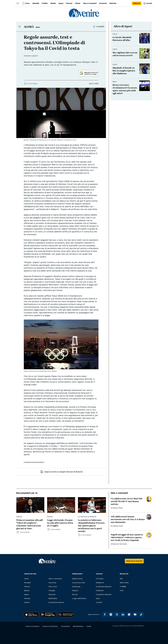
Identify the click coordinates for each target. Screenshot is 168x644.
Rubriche (52, 594)
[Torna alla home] (20, 26)
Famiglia (52, 591)
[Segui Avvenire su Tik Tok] (141, 614)
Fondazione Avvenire (104, 594)
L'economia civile (79, 583)
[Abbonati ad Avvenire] (134, 561)
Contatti (99, 602)
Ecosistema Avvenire (104, 587)
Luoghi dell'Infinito (79, 598)
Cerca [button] (26, 3)
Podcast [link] (69, 3)
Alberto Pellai (118, 508)
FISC (122, 591)
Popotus (75, 591)
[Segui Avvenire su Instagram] (111, 614)
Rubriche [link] (113, 3)
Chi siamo (100, 579)
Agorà (26, 594)
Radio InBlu (124, 583)
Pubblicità (100, 591)
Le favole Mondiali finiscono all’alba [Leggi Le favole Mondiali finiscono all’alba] (122, 39)
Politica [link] (45, 3)
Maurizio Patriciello (120, 544)
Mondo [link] (53, 3)
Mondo (27, 591)
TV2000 (123, 587)
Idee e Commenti (55, 579)
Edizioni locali (77, 579)
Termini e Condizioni (32, 626)
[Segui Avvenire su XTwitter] (117, 614)
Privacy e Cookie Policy (50, 626)
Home (27, 579)
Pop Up (75, 594)
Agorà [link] (61, 3)
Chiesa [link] (78, 3)
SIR (121, 579)
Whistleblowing (78, 626)
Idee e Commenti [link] (90, 3)
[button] (18, 3)
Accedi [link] (147, 3)
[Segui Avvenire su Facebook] (105, 614)
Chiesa (27, 602)
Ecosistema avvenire (56, 602)
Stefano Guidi (118, 526)
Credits (89, 626)
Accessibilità (65, 626)
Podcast (27, 598)
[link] (137, 3)
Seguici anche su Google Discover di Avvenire (61, 472)
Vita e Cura (53, 587)
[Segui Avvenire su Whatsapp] (129, 614)
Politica (27, 587)
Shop (98, 598)
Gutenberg (76, 587)
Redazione (100, 583)
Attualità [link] (36, 3)
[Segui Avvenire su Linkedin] (123, 614)
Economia (52, 583)
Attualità (27, 583)
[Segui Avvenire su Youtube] (135, 614)
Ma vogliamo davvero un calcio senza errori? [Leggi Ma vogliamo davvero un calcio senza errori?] (125, 54)
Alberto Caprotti (32, 56)
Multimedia (53, 598)
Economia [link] (103, 3)
